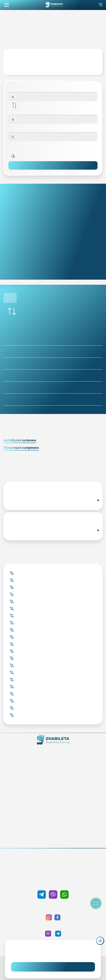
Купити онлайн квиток (53, 775)
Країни (53, 789)
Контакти (53, 756)
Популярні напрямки (21, 448)
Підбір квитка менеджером (53, 784)
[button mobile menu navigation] (7, 5)
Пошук (53, 165)
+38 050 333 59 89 (53, 883)
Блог (53, 808)
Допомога (53, 817)
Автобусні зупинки (20, 440)
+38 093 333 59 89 (53, 860)
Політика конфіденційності (53, 841)
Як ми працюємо (53, 751)
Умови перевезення (53, 813)
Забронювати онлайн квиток (53, 779)
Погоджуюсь (53, 967)
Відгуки (53, 822)
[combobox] (53, 96)
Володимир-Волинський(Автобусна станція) (53, 530)
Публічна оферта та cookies (53, 836)
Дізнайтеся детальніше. (53, 955)
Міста (53, 794)
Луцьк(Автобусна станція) (53, 500)
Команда (53, 761)
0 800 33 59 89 (53, 865)
